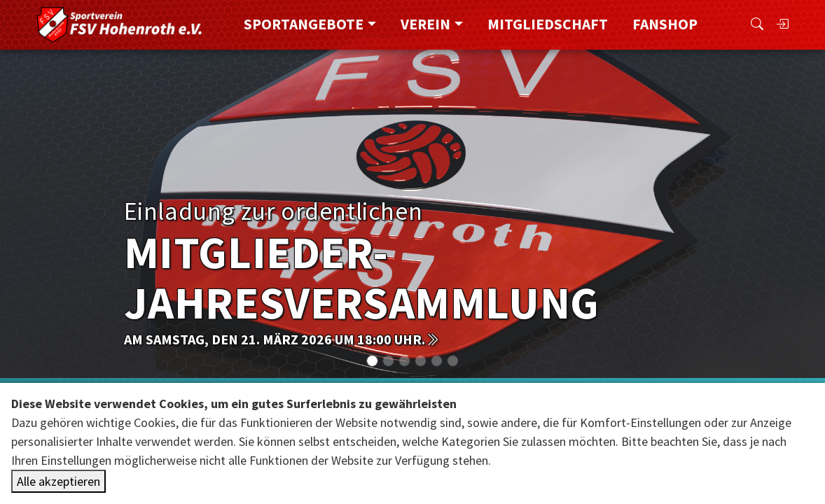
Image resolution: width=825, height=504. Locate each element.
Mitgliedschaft (548, 24)
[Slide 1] (388, 361)
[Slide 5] (453, 361)
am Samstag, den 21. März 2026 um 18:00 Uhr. (282, 339)
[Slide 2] (404, 361)
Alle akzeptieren (58, 481)
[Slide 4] (437, 361)
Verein (425, 24)
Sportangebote (304, 24)
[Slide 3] (421, 361)
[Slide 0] (372, 361)
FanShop (665, 24)
